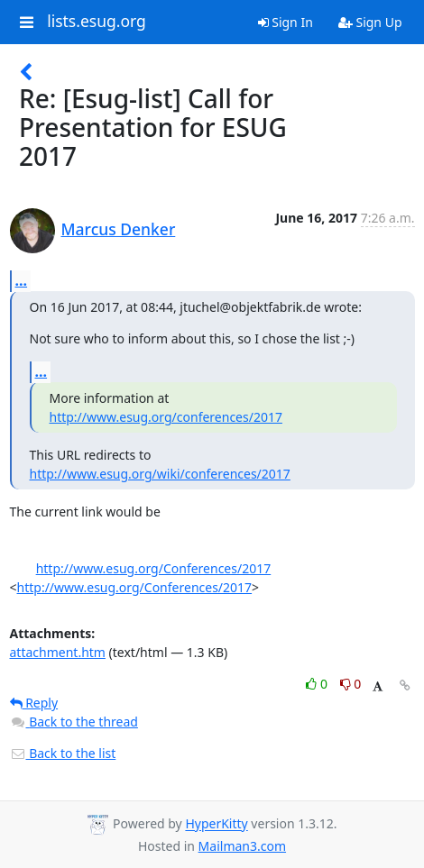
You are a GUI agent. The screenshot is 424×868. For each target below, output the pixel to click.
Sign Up (370, 22)
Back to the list (63, 753)
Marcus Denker (119, 229)
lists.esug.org (97, 22)
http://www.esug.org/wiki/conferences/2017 (160, 474)
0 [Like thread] (318, 684)
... (22, 280)
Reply (34, 703)
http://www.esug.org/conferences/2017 (166, 417)
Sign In (286, 22)
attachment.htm (58, 652)
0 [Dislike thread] (351, 684)
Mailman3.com (242, 846)
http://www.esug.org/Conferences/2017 (154, 568)
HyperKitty (216, 824)
